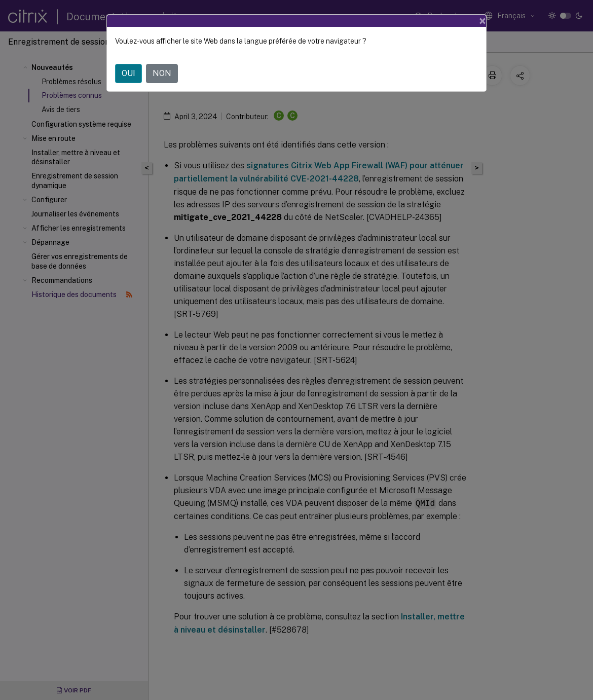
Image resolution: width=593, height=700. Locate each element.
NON (162, 73)
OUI (128, 73)
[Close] (483, 21)
